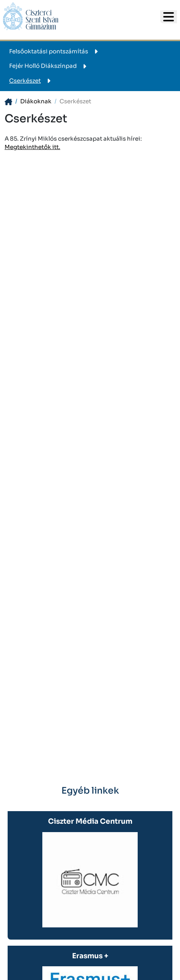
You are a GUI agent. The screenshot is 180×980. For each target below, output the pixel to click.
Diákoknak (36, 101)
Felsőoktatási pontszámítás (55, 51)
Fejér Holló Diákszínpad (49, 66)
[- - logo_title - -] (169, 17)
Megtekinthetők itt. (32, 147)
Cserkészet (31, 81)
